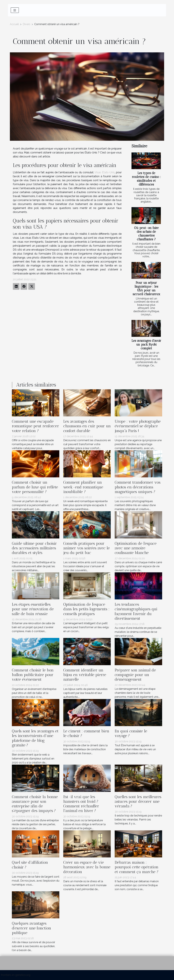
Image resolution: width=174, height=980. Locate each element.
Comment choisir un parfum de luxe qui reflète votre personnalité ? (35, 487)
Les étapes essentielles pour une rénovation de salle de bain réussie (33, 609)
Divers (27, 24)
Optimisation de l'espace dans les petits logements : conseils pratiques (86, 609)
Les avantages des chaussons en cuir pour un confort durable (87, 426)
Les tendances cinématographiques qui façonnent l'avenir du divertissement (136, 611)
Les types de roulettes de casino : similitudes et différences (146, 179)
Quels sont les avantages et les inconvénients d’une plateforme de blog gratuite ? (35, 738)
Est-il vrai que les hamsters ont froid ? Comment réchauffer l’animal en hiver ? (81, 804)
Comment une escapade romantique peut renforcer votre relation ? (35, 426)
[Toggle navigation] (15, 10)
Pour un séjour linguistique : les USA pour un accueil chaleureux (146, 288)
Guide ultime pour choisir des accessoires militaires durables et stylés (34, 548)
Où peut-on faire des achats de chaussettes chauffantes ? (146, 234)
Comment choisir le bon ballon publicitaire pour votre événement (33, 675)
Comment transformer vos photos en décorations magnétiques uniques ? (138, 487)
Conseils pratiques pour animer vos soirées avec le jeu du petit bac (87, 548)
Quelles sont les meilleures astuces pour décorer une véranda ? (138, 802)
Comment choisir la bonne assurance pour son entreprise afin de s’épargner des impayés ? (35, 804)
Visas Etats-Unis (105, 172)
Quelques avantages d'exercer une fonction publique (31, 928)
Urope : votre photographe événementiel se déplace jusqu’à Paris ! (138, 426)
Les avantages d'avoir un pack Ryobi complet (146, 344)
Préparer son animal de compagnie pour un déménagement (135, 675)
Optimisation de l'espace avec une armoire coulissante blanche (136, 548)
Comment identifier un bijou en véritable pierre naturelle (85, 675)
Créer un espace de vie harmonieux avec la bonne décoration (87, 867)
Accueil (14, 24)
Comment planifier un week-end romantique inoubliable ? (83, 487)
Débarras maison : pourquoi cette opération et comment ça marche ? (137, 867)
